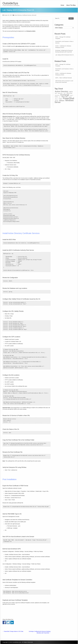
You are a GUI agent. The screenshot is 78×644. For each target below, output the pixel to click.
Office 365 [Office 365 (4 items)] (64, 97)
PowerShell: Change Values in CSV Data (13, 631)
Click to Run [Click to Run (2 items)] (69, 93)
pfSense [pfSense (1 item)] (56, 99)
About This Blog (71, 5)
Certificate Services (27, 15)
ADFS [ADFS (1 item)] (56, 93)
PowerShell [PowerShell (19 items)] (68, 98)
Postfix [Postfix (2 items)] (60, 99)
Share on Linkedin (12, 622)
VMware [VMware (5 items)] (62, 101)
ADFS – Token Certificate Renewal (64, 78)
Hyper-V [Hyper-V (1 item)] (72, 95)
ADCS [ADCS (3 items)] (71, 92)
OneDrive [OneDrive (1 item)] (70, 97)
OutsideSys (10, 3)
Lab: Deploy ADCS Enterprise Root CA (65, 55)
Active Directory (18, 15)
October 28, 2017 (7, 15)
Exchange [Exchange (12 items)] (65, 95)
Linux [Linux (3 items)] (56, 97)
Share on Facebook (4, 622)
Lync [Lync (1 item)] (60, 97)
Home (62, 5)
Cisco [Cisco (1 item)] (65, 93)
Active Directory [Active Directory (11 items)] (62, 91)
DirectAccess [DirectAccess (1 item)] (57, 95)
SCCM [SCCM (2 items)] (56, 101)
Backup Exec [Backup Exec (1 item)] (60, 93)
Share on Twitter (8, 622)
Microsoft (34, 15)
